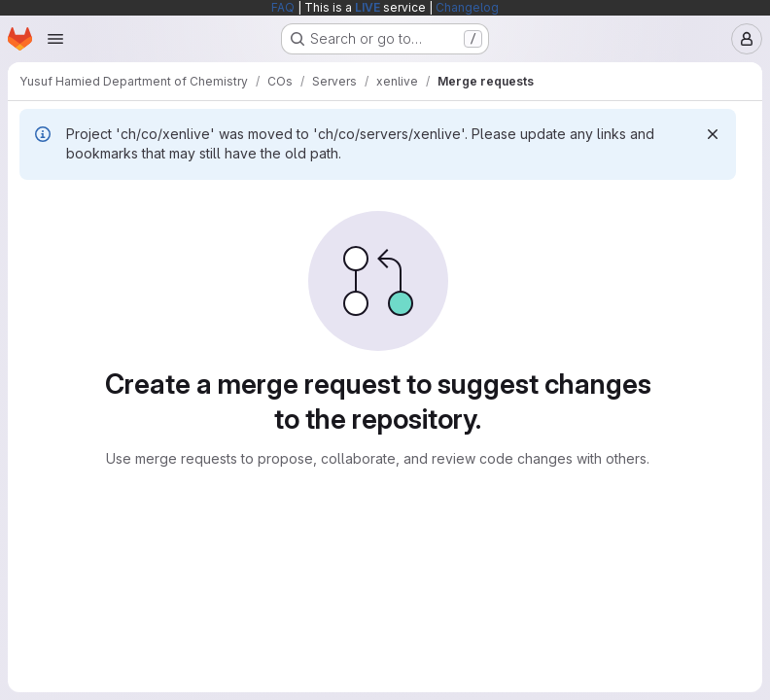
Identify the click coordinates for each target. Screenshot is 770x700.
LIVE (367, 7)
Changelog (467, 7)
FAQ (283, 7)
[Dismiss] (713, 134)
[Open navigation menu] (55, 39)
